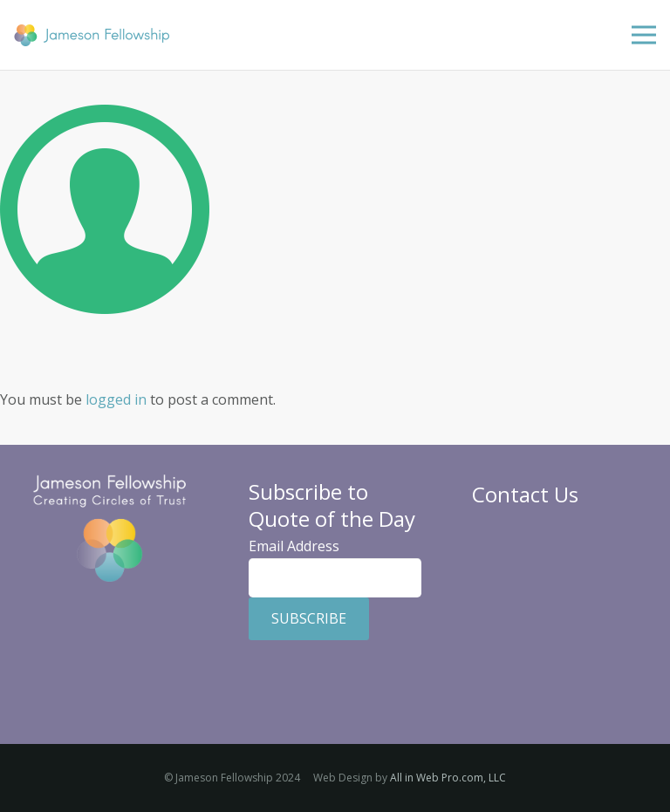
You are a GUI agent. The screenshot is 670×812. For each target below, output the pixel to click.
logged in (116, 399)
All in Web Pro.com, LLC (448, 778)
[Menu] (644, 35)
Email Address (294, 546)
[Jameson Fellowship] (92, 35)
